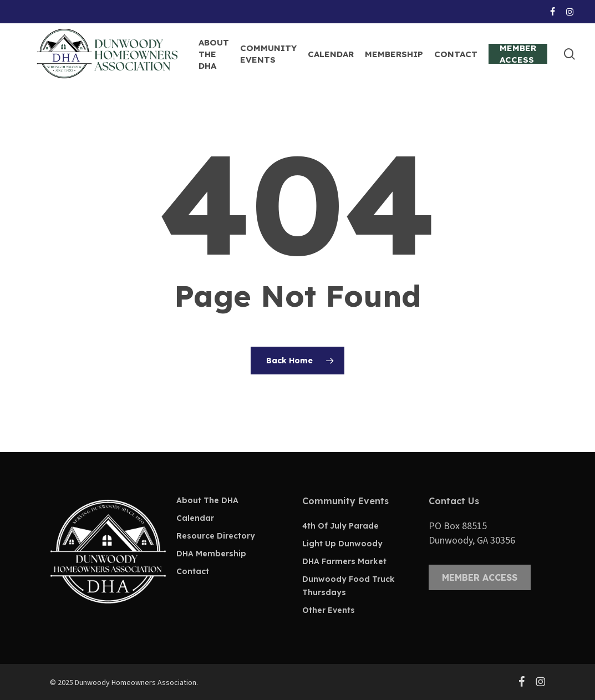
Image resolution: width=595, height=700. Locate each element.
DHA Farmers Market (344, 561)
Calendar (195, 518)
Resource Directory (216, 536)
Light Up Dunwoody (342, 544)
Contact (193, 571)
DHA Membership (211, 554)
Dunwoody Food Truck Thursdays (349, 586)
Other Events (329, 610)
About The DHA (207, 500)
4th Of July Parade (340, 526)
